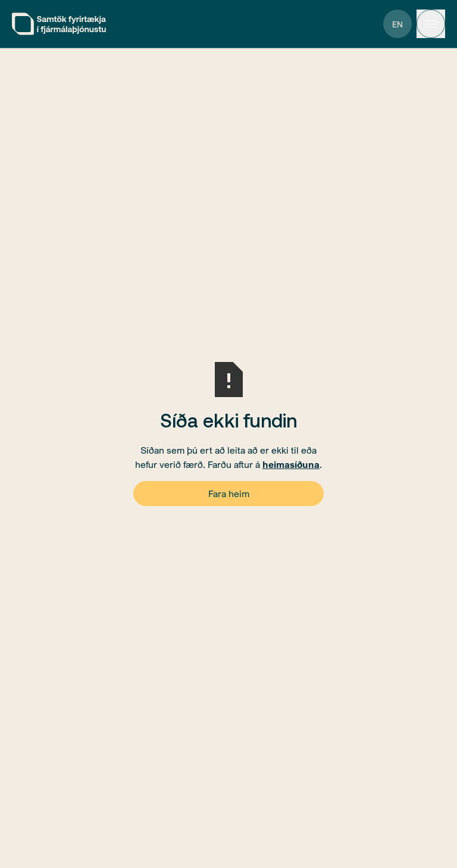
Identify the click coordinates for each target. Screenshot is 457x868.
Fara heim (229, 494)
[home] (59, 24)
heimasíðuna (291, 464)
